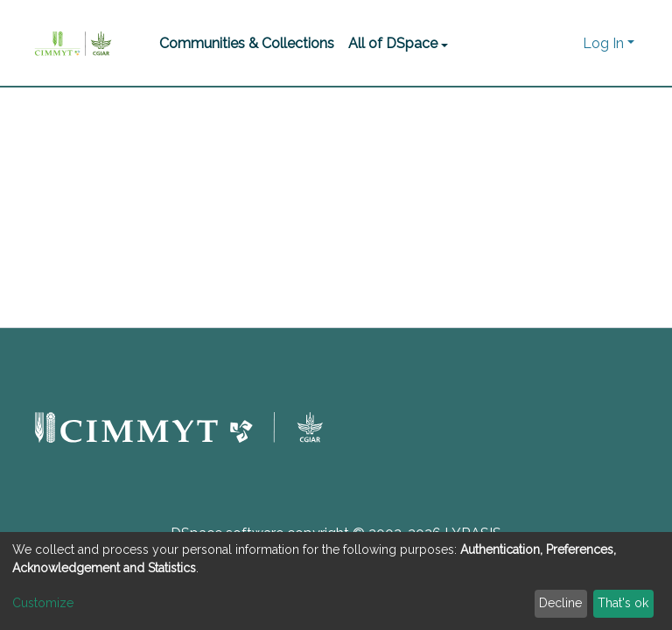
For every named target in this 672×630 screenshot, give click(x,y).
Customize (43, 603)
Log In (603, 43)
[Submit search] (539, 44)
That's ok (623, 603)
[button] (565, 44)
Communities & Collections (247, 43)
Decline (560, 603)
